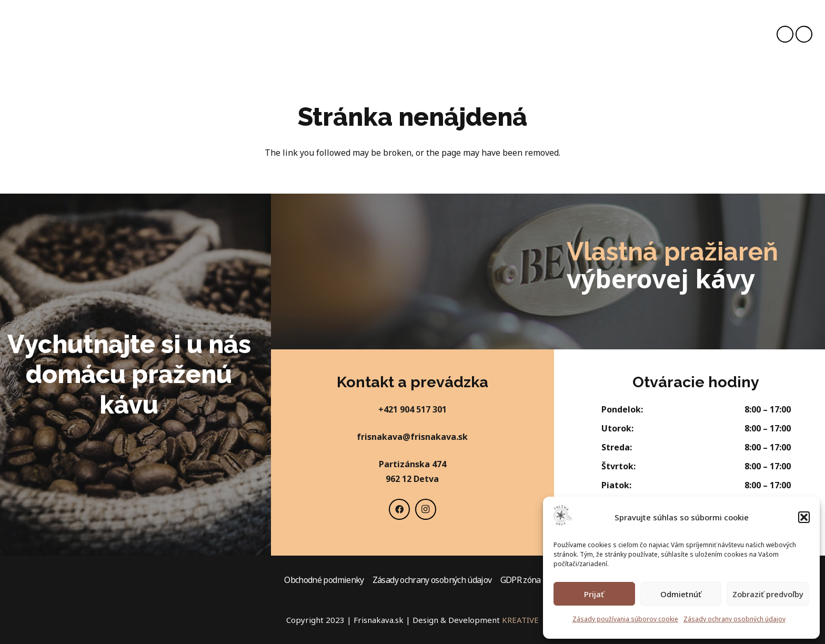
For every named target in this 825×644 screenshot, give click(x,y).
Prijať (594, 594)
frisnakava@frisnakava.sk (412, 437)
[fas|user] (680, 34)
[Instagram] (804, 34)
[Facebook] (785, 34)
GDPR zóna (521, 580)
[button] (804, 517)
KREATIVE (520, 620)
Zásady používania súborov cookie (625, 619)
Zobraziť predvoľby (768, 594)
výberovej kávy (661, 279)
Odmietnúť (681, 594)
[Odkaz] (36, 34)
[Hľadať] (610, 33)
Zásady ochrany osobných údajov (735, 619)
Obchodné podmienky (324, 580)
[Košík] (699, 34)
